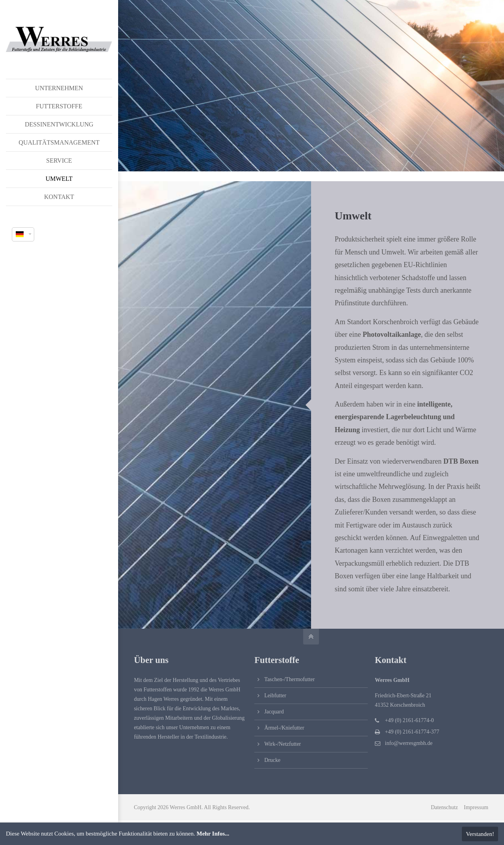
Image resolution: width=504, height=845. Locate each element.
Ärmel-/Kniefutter (284, 728)
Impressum (476, 807)
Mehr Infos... (213, 834)
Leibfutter (275, 695)
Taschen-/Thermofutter (289, 679)
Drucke (272, 760)
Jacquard (274, 712)
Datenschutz (444, 807)
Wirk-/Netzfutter (283, 744)
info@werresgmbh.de (409, 743)
